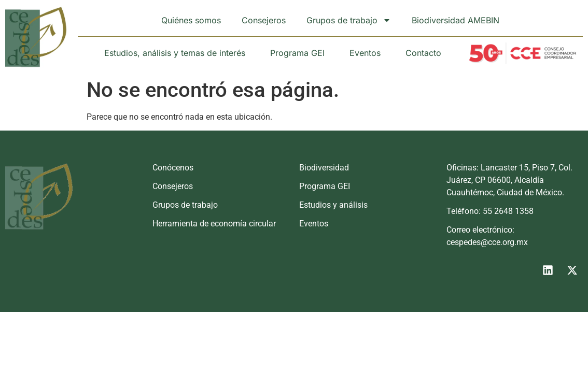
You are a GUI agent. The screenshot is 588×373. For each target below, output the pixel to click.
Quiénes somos (191, 20)
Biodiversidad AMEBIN (456, 20)
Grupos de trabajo (349, 20)
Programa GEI (297, 53)
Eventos (365, 53)
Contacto (423, 53)
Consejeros (264, 20)
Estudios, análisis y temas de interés (175, 53)
